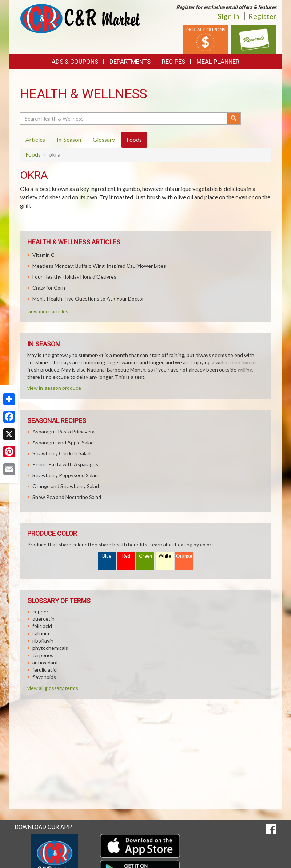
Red (126, 556)
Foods (33, 154)
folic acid (42, 626)
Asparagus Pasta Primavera (63, 431)
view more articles (48, 311)
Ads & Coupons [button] (75, 62)
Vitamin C (43, 255)
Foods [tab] (134, 139)
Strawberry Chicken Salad (61, 453)
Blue (107, 556)
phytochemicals (50, 648)
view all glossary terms (53, 688)
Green (145, 556)
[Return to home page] (80, 18)
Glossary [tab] (104, 139)
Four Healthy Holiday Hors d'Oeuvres (74, 277)
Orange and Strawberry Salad (66, 486)
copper (40, 611)
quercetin (43, 619)
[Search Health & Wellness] (124, 118)
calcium (41, 633)
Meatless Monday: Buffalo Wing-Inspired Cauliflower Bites (99, 266)
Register (262, 16)
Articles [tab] (35, 139)
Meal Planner (218, 62)
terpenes (43, 655)
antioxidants (47, 662)
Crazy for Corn (49, 288)
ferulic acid (45, 670)
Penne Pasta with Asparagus (65, 464)
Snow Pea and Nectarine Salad (67, 497)
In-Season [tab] (69, 139)
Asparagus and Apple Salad (63, 442)
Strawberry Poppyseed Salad (65, 475)
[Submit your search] (234, 118)
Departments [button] (130, 62)
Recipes (174, 62)
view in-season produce (54, 388)
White (165, 556)
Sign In (228, 16)
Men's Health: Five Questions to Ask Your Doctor (88, 299)
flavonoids (44, 677)
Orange (184, 556)
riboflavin (43, 641)
